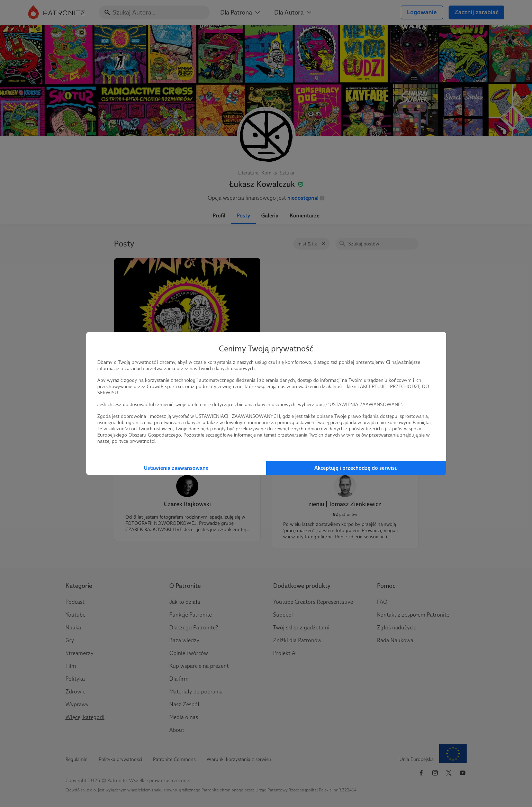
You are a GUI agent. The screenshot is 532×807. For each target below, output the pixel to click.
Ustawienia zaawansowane (176, 468)
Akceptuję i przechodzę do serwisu (356, 468)
